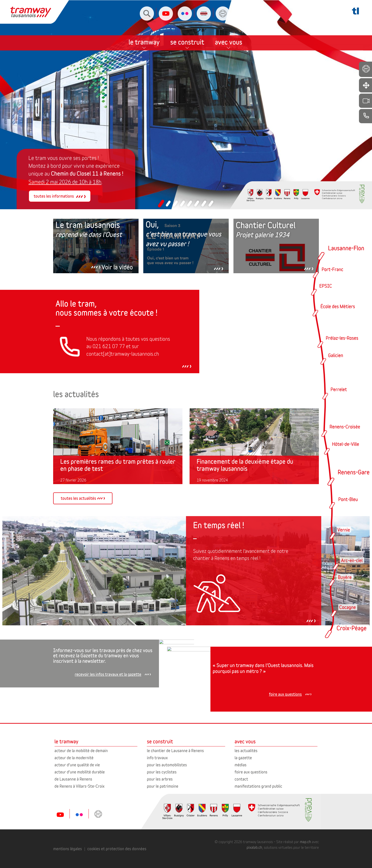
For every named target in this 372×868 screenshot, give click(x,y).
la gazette (243, 758)
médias (241, 765)
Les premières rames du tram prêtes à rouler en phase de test (118, 465)
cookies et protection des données (117, 849)
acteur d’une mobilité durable (80, 772)
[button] (161, 203)
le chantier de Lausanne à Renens (175, 751)
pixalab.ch (254, 848)
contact (241, 779)
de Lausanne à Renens (73, 779)
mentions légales (67, 849)
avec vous (229, 35)
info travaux (157, 758)
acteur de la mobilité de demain (81, 751)
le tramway (144, 35)
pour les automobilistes (167, 765)
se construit (187, 35)
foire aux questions (251, 772)
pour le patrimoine (163, 786)
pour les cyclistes (162, 772)
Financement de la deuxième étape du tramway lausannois (245, 465)
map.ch (305, 842)
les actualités (246, 751)
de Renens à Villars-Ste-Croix (80, 786)
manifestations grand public (258, 786)
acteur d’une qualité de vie (77, 765)
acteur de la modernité (74, 758)
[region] (186, 105)
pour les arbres (160, 779)
